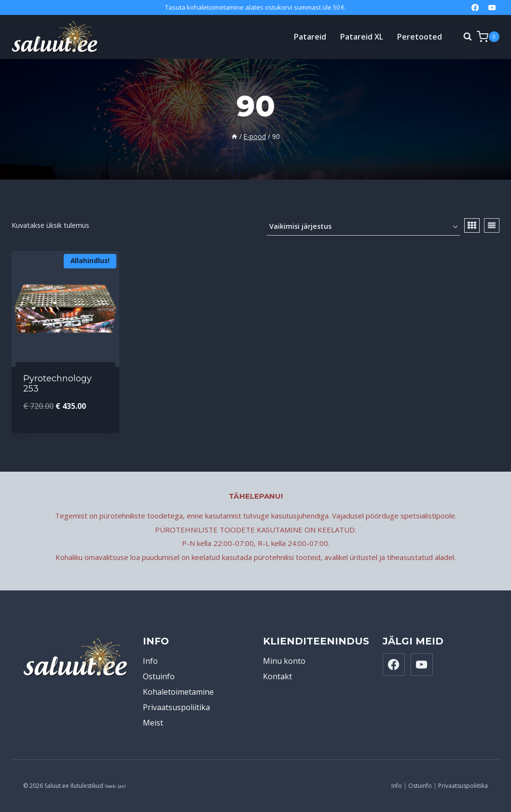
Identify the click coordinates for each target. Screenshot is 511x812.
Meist (153, 723)
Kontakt (277, 676)
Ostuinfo (159, 676)
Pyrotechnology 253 (57, 384)
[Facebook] (475, 7)
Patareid (310, 37)
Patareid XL (362, 37)
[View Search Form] (463, 37)
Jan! (122, 786)
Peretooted (420, 37)
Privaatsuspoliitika (176, 707)
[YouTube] (492, 7)
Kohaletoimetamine (178, 692)
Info (150, 661)
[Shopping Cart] (488, 37)
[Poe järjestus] (363, 227)
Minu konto (284, 661)
